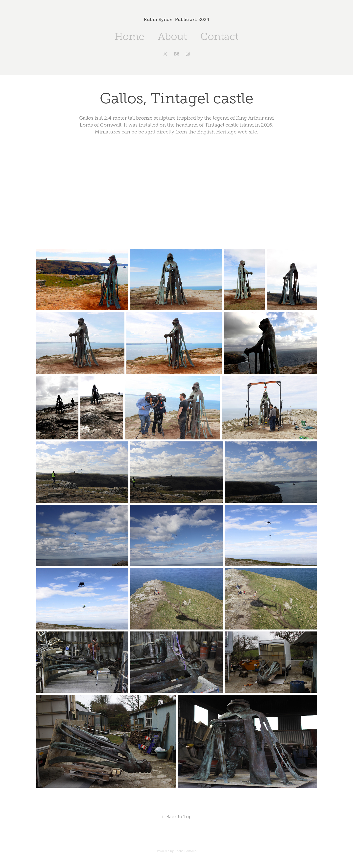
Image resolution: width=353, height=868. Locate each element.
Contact (219, 36)
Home (129, 36)
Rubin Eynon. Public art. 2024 (176, 20)
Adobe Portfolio (185, 851)
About (172, 36)
